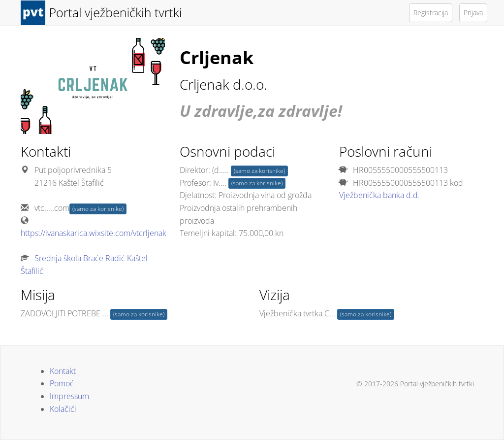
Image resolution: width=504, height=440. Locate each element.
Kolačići (63, 409)
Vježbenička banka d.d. (379, 195)
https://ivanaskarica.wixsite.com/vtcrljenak (94, 233)
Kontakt (63, 371)
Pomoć (62, 383)
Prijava (473, 13)
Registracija (431, 13)
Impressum (69, 396)
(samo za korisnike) (98, 209)
